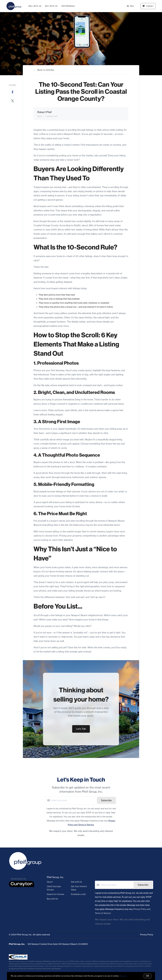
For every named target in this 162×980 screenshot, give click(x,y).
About (50, 882)
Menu (130, 6)
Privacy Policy (147, 935)
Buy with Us (51, 6)
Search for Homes (55, 894)
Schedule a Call (78, 894)
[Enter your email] (74, 800)
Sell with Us (35, 6)
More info (123, 976)
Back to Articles (46, 70)
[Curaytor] (22, 886)
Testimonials (68, 6)
